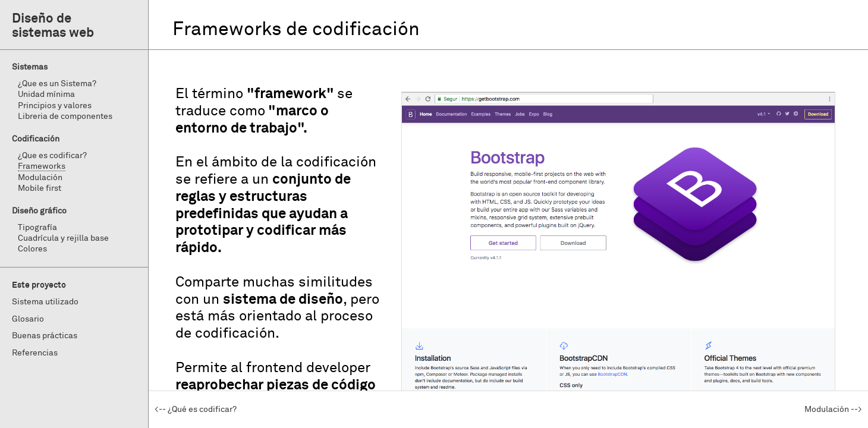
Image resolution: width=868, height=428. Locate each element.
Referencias (35, 353)
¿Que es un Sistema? (57, 84)
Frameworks (42, 166)
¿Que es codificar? (52, 156)
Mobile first (40, 188)
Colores (32, 249)
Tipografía (37, 228)
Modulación (40, 178)
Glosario (28, 319)
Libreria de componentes (65, 117)
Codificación (36, 139)
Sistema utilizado (45, 302)
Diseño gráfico (39, 211)
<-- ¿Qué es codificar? (196, 410)
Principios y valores (55, 106)
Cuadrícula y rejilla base (63, 238)
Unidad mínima (46, 95)
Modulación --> (833, 410)
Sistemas (30, 67)
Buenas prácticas (45, 336)
